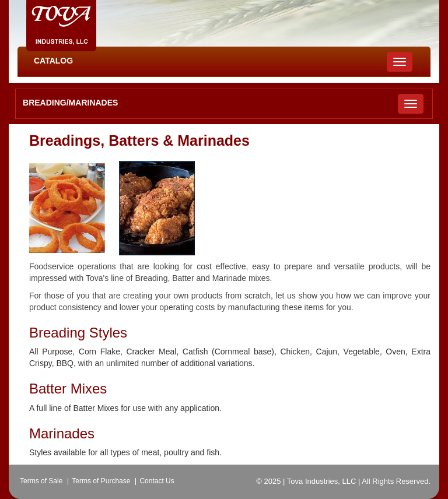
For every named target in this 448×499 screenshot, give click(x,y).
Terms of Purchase (101, 481)
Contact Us (157, 481)
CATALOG (53, 61)
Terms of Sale (41, 481)
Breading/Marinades (70, 103)
